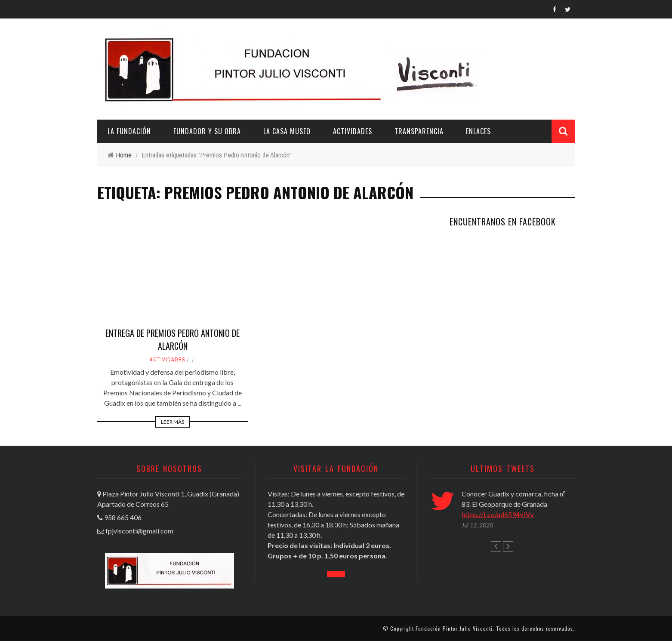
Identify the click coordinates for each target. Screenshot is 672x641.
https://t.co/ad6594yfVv (498, 514)
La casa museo (287, 131)
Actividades (353, 131)
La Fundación (129, 131)
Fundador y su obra (207, 131)
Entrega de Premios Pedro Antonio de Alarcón (173, 339)
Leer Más (173, 422)
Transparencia (419, 131)
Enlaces (478, 131)
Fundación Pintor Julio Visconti (454, 628)
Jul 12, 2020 (477, 525)
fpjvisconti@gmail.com (139, 531)
